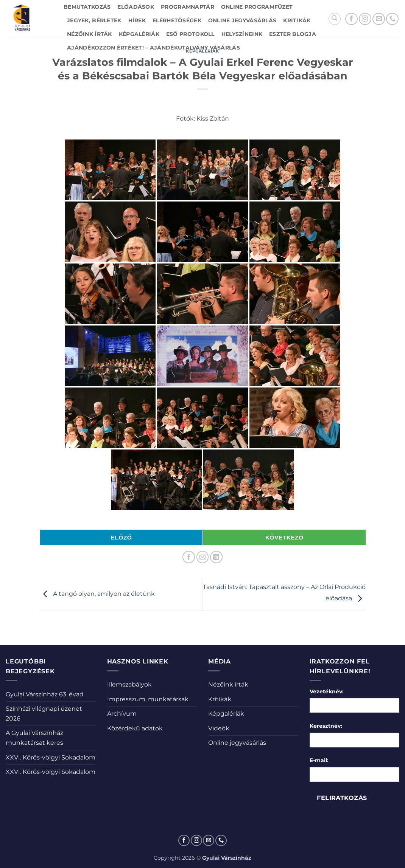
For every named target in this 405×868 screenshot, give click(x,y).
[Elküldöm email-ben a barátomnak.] (203, 557)
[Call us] (392, 19)
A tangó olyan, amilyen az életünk (97, 594)
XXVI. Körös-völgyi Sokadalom (51, 757)
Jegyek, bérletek (94, 20)
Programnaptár (188, 7)
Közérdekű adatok (135, 728)
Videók (219, 728)
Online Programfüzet (257, 7)
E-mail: (319, 760)
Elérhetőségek (177, 20)
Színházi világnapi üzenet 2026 (44, 714)
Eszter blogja (293, 34)
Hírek (137, 20)
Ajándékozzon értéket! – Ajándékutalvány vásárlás (153, 48)
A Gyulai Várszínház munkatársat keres (34, 738)
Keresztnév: (326, 726)
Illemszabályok (129, 684)
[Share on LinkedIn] (216, 557)
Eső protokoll (190, 34)
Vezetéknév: (327, 691)
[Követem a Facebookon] (351, 19)
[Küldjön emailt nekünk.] (379, 19)
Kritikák (297, 20)
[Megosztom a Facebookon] (189, 557)
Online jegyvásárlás (242, 20)
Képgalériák (139, 34)
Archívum (122, 714)
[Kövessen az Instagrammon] (365, 19)
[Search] (335, 19)
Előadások (136, 7)
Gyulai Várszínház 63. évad (45, 694)
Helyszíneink (242, 34)
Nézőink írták (90, 34)
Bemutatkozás (87, 7)
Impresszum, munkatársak (148, 699)
